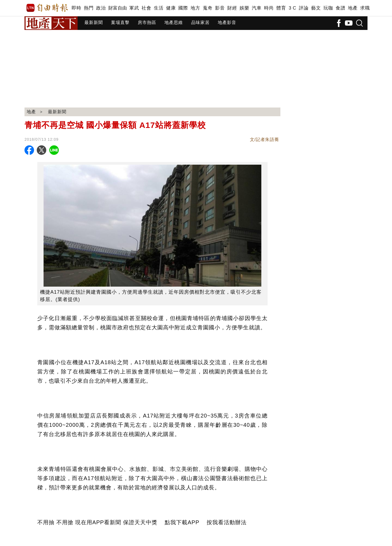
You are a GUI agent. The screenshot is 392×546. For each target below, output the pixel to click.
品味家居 (200, 22)
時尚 (269, 8)
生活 (159, 8)
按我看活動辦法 (227, 522)
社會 (146, 8)
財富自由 (117, 8)
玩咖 (328, 8)
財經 (232, 8)
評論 (304, 8)
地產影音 (227, 22)
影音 (220, 8)
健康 (171, 8)
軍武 (134, 8)
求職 (365, 8)
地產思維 (174, 22)
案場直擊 (120, 22)
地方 (195, 8)
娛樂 (244, 8)
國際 (183, 8)
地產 (353, 8)
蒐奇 (208, 8)
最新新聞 (94, 22)
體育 (281, 8)
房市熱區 (147, 22)
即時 (76, 8)
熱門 (89, 8)
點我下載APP (182, 522)
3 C (292, 8)
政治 (101, 8)
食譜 (340, 8)
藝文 (316, 8)
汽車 (257, 8)
